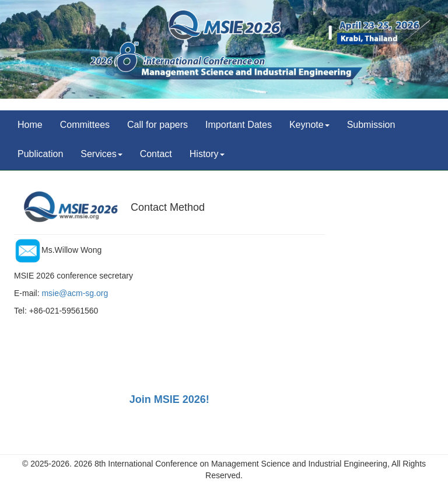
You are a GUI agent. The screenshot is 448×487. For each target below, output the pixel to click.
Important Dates (239, 125)
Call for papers (157, 125)
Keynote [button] (309, 125)
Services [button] (101, 154)
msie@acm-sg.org (75, 293)
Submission (371, 125)
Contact (156, 154)
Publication (40, 154)
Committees (85, 125)
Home (30, 125)
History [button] (207, 154)
